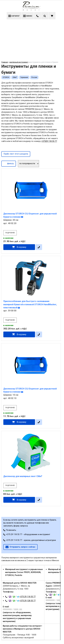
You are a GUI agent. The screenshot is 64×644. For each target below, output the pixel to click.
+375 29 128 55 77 (27, 601)
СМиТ (15, 77)
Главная (5, 62)
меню (28, 16)
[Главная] (31, 10)
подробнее (10, 233)
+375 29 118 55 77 (27, 597)
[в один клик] (39, 247)
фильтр (9, 163)
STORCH (6, 77)
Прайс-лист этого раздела (16, 154)
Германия (24, 77)
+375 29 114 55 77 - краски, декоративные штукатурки (30, 540)
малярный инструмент (19, 62)
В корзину (21, 247)
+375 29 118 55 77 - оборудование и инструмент (27, 534)
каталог (14, 16)
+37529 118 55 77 (49, 141)
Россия (34, 77)
